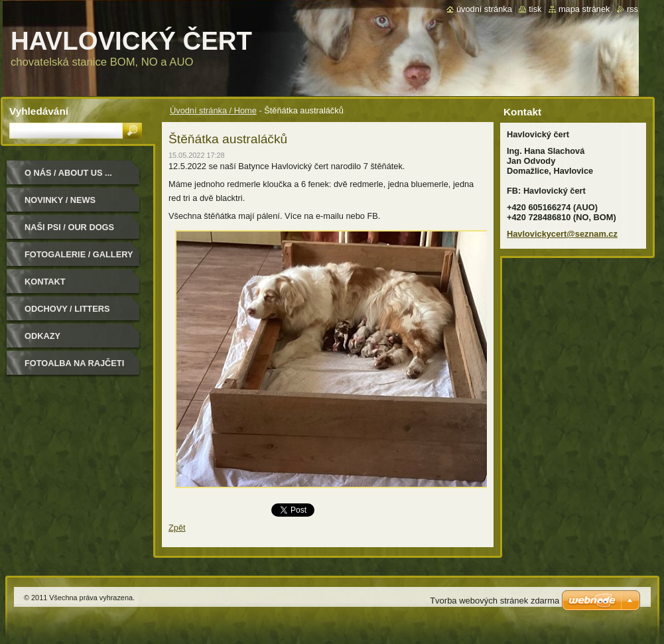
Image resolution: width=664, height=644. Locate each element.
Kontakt (45, 282)
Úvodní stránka (484, 9)
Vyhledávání (39, 111)
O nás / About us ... (68, 173)
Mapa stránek (584, 9)
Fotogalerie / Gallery (79, 254)
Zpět (177, 528)
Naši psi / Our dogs (69, 227)
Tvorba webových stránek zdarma (495, 601)
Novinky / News (60, 200)
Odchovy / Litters (67, 309)
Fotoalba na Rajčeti (74, 363)
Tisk (535, 9)
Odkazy (42, 336)
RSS (632, 9)
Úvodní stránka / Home (213, 110)
